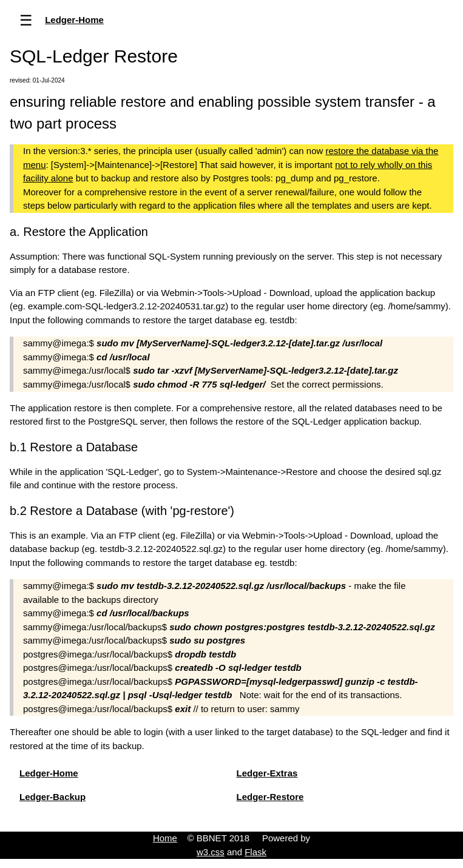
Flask (255, 852)
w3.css (211, 852)
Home (165, 838)
